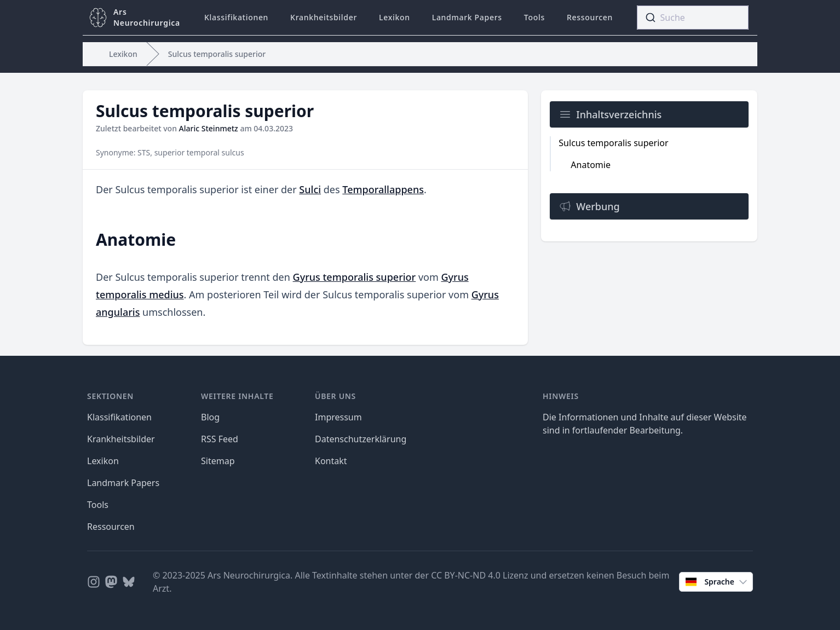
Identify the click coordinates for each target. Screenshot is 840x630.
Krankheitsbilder (324, 17)
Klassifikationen (236, 17)
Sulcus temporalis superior (217, 54)
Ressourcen (590, 17)
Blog (210, 417)
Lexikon (395, 17)
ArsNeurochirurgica (147, 17)
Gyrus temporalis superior (355, 277)
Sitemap (218, 461)
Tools (534, 17)
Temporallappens (383, 189)
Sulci (310, 189)
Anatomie (591, 165)
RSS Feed (220, 439)
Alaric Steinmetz (209, 128)
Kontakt (331, 461)
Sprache (717, 582)
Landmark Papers (467, 17)
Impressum (338, 417)
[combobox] (693, 18)
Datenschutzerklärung (361, 439)
